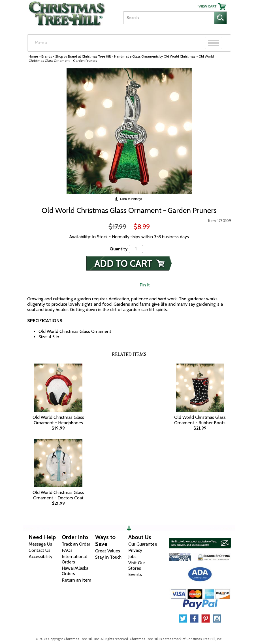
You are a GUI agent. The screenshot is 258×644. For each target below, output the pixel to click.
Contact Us (40, 550)
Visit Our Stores (137, 565)
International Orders (74, 559)
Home (33, 56)
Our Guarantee (143, 544)
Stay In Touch (108, 557)
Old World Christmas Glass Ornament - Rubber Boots (200, 420)
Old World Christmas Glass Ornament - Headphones (58, 420)
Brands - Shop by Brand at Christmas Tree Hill (76, 56)
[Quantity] (136, 249)
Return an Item (76, 580)
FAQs (67, 550)
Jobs (132, 557)
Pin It (145, 285)
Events (135, 574)
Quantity (119, 249)
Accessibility (40, 557)
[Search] (169, 18)
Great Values (108, 551)
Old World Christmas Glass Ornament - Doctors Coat (58, 495)
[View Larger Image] (129, 131)
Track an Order (76, 544)
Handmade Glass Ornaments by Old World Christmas (155, 56)
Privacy (135, 550)
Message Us (40, 544)
